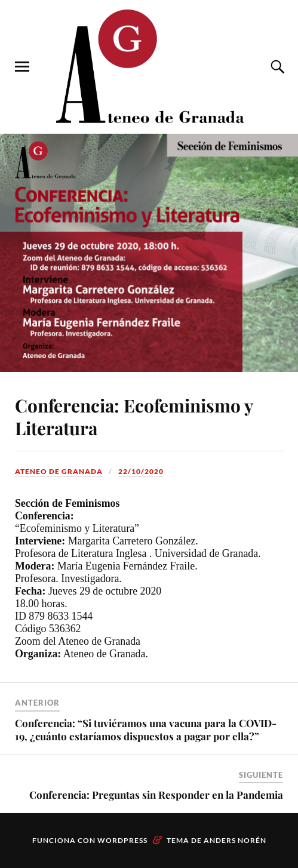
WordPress (122, 840)
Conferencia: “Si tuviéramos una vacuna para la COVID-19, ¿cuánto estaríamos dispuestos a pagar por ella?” (146, 730)
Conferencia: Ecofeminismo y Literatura (134, 416)
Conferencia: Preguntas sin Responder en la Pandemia (156, 795)
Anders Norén (235, 840)
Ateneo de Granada (59, 471)
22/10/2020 (141, 471)
